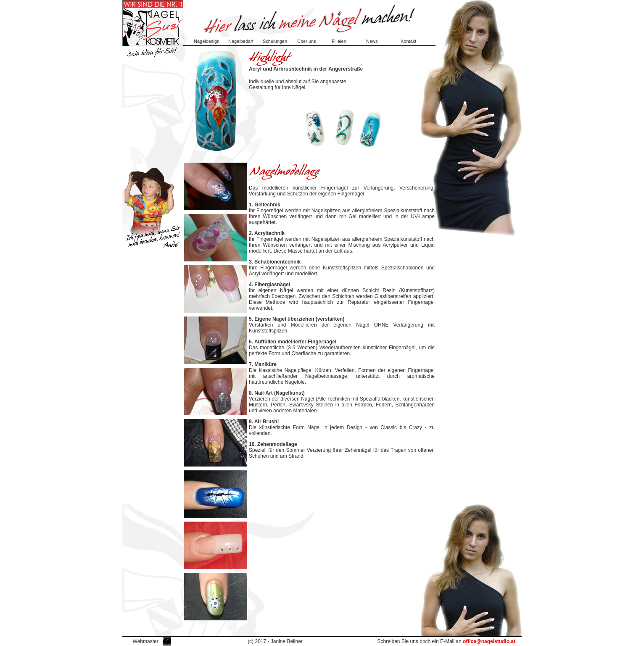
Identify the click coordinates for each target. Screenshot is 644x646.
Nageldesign (207, 41)
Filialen (339, 41)
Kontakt (408, 41)
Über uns (307, 41)
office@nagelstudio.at (489, 641)
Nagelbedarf (241, 41)
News (372, 41)
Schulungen (275, 41)
